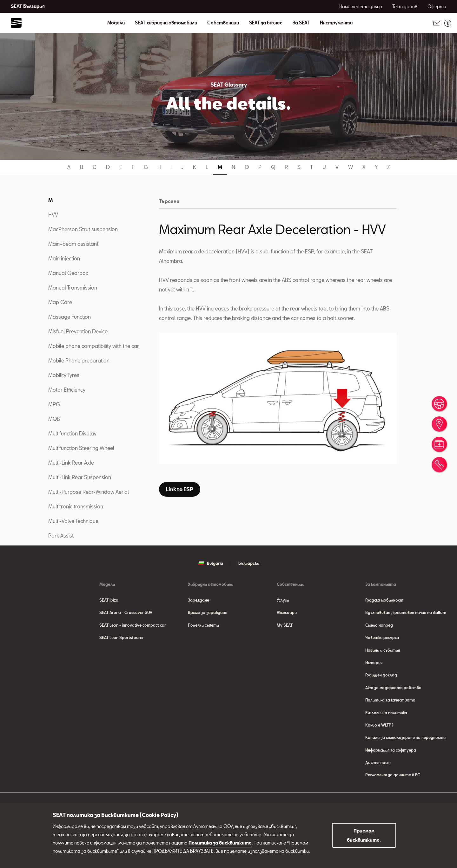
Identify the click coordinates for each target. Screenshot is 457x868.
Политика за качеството (390, 702)
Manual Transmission (73, 287)
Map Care (60, 302)
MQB (54, 419)
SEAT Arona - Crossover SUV (126, 613)
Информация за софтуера (391, 752)
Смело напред (379, 625)
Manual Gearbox (68, 273)
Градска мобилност (384, 600)
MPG (54, 404)
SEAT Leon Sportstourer (122, 638)
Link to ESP (180, 489)
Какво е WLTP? (379, 727)
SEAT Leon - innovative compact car (133, 625)
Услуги (283, 600)
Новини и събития (383, 651)
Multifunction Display (72, 433)
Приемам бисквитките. (364, 835)
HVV (53, 215)
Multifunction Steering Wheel (81, 448)
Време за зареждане (208, 613)
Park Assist (61, 535)
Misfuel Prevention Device (78, 331)
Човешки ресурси (382, 638)
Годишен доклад (381, 676)
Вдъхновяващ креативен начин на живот (406, 613)
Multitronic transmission (76, 506)
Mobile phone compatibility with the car (94, 346)
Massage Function (70, 317)
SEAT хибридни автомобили (166, 23)
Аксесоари (287, 613)
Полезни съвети (203, 625)
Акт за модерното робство (393, 689)
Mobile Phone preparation (79, 360)
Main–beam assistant (73, 244)
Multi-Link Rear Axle (71, 463)
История (374, 663)
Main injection (64, 258)
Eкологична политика (386, 714)
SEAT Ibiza (109, 600)
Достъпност (378, 765)
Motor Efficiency (67, 390)
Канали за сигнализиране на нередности (405, 740)
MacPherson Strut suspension (83, 229)
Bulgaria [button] (211, 563)
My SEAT (285, 625)
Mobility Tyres (64, 375)
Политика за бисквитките (220, 843)
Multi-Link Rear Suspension (80, 477)
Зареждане (199, 600)
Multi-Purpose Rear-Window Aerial (89, 492)
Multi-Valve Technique (73, 521)
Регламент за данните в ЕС (393, 778)
